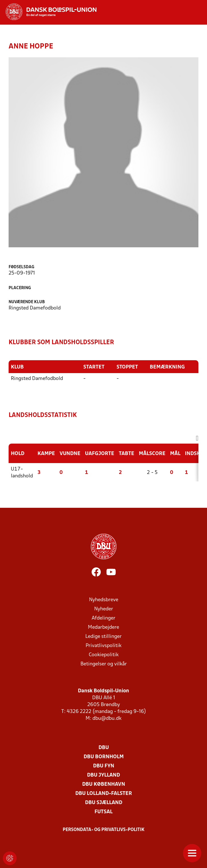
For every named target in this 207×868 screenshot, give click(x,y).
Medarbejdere (103, 627)
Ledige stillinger (103, 637)
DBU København (104, 784)
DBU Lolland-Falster (104, 794)
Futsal (103, 812)
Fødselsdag (21, 267)
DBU (104, 748)
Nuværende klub (27, 302)
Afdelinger (103, 618)
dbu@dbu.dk (107, 719)
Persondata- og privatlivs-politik (104, 830)
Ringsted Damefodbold (37, 379)
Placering (20, 288)
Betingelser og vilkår (104, 664)
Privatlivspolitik (103, 646)
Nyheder (104, 609)
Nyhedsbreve (104, 600)
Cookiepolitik (104, 655)
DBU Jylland (103, 775)
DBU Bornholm (104, 757)
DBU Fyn (104, 766)
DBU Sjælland (104, 803)
